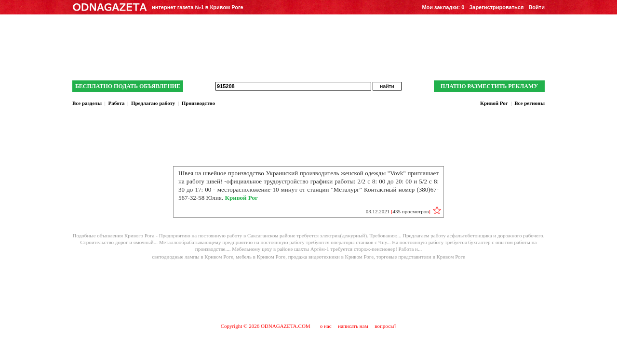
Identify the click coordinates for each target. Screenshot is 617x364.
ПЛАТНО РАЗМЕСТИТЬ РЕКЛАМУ (489, 86)
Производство (198, 103)
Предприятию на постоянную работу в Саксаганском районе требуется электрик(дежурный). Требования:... (281, 235)
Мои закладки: (443, 7)
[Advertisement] (308, 291)
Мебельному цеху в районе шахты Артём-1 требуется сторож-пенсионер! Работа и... (327, 249)
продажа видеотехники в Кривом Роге (331, 257)
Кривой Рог (494, 103)
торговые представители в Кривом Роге (421, 257)
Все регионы (530, 103)
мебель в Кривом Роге (261, 257)
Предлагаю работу (153, 103)
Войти (537, 7)
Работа (116, 103)
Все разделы (87, 103)
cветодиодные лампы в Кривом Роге (193, 257)
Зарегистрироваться (496, 7)
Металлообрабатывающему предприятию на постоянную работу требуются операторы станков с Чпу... (276, 242)
